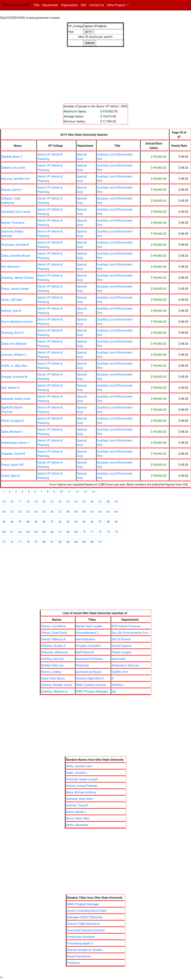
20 (44, 502)
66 (52, 532)
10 (61, 492)
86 (92, 542)
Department (50, 5)
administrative (86, 639)
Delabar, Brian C (12, 157)
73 (108, 532)
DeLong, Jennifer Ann (16, 179)
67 (60, 532)
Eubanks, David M (13, 454)
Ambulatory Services (125, 665)
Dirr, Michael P (11, 267)
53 (68, 522)
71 (92, 532)
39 (76, 512)
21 (52, 502)
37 (60, 512)
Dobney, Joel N (11, 311)
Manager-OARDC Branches (85, 917)
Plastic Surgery (122, 652)
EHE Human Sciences (126, 626)
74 (116, 532)
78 (28, 542)
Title (37, 5)
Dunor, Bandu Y (76, 812)
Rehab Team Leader (89, 626)
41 (92, 512)
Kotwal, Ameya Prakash (82, 786)
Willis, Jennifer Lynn (79, 766)
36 (52, 512)
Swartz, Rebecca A (54, 639)
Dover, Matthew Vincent (17, 322)
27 (100, 502)
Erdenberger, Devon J (15, 443)
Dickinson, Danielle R (15, 245)
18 (28, 502)
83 (68, 542)
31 (12, 512)
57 (100, 522)
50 (44, 522)
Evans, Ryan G (11, 476)
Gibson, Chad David (54, 633)
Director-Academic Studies (85, 950)
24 (76, 502)
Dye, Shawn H (11, 388)
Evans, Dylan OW (12, 465)
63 (28, 532)
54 (76, 522)
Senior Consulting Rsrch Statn (87, 911)
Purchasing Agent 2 (80, 943)
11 (69, 492)
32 (20, 512)
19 (36, 502)
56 (92, 522)
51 (52, 522)
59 (116, 522)
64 (36, 532)
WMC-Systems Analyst (91, 685)
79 (36, 542)
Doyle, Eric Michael (14, 344)
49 (36, 522)
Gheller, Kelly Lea (52, 665)
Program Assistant (88, 646)
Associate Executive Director (86, 930)
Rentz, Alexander (77, 825)
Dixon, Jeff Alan (12, 300)
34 (36, 512)
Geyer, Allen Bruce (53, 678)
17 (20, 502)
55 (84, 522)
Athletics (118, 685)
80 (44, 542)
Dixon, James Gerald (15, 289)
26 (92, 502)
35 (44, 512)
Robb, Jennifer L (77, 773)
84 (76, 542)
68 (68, 532)
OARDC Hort (120, 672)
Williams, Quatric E (54, 646)
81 (52, 542)
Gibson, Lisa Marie (53, 626)
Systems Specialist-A (90, 678)
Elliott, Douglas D (13, 421)
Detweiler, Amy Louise (16, 212)
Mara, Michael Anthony (81, 792)
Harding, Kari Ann (53, 659)
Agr (114, 691)
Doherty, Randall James (57, 685)
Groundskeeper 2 (87, 633)
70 (84, 532)
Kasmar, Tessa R (77, 805)
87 (100, 542)
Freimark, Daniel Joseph (82, 779)
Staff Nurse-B (85, 652)
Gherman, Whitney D (55, 652)
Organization (69, 5)
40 (84, 512)
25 (84, 502)
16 (12, 502)
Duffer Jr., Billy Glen (14, 366)
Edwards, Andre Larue (16, 399)
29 (116, 502)
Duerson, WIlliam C (14, 355)
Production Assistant (81, 937)
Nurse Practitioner (79, 956)
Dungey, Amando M (14, 377)
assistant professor (89, 672)
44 (116, 512)
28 (108, 502)
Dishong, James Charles (18, 278)
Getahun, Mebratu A (54, 691)
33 (28, 512)
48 (28, 522)
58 (108, 522)
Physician (82, 665)
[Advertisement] (95, 73)
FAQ (83, 5)
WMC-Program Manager (92, 691)
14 (93, 492)
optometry (119, 659)
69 (76, 532)
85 (84, 542)
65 (44, 532)
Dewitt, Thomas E (13, 223)
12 (77, 492)
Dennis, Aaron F (12, 190)
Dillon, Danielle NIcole (16, 256)
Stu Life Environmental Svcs (130, 633)
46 (12, 522)
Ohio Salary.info (16, 5)
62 (20, 532)
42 (100, 512)
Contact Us (97, 5)
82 (60, 542)
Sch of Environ (121, 639)
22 (60, 502)
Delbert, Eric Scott (13, 168)
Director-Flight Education (83, 924)
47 (20, 522)
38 (68, 512)
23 (68, 502)
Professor (74, 963)
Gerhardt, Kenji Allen (80, 799)
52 (60, 522)
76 (12, 542)
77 (20, 542)
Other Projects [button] (117, 5)
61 (12, 532)
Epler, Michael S (12, 432)
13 (85, 492)
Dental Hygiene (122, 646)
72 (100, 532)
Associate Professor (90, 659)
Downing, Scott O (13, 333)
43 (108, 512)
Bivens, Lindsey (51, 672)
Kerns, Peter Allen (78, 818)
